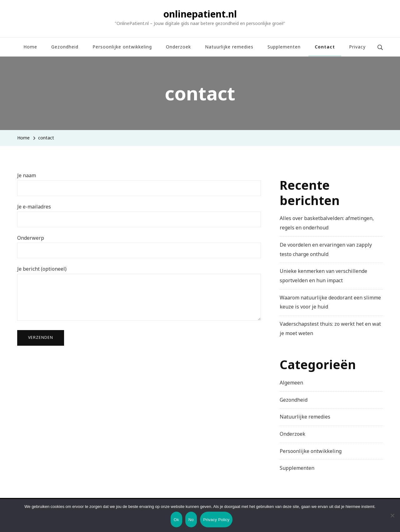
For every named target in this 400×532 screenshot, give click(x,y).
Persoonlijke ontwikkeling (122, 47)
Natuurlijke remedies (229, 47)
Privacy (357, 47)
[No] (392, 520)
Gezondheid (65, 47)
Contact (325, 47)
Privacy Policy (216, 520)
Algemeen (291, 383)
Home (30, 47)
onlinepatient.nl (200, 14)
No (191, 520)
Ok (176, 520)
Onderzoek (178, 47)
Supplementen (284, 47)
